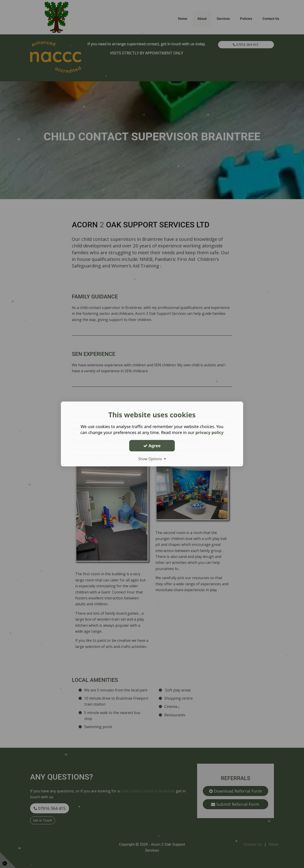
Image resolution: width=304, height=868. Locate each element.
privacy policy (210, 432)
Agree (152, 446)
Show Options (152, 459)
